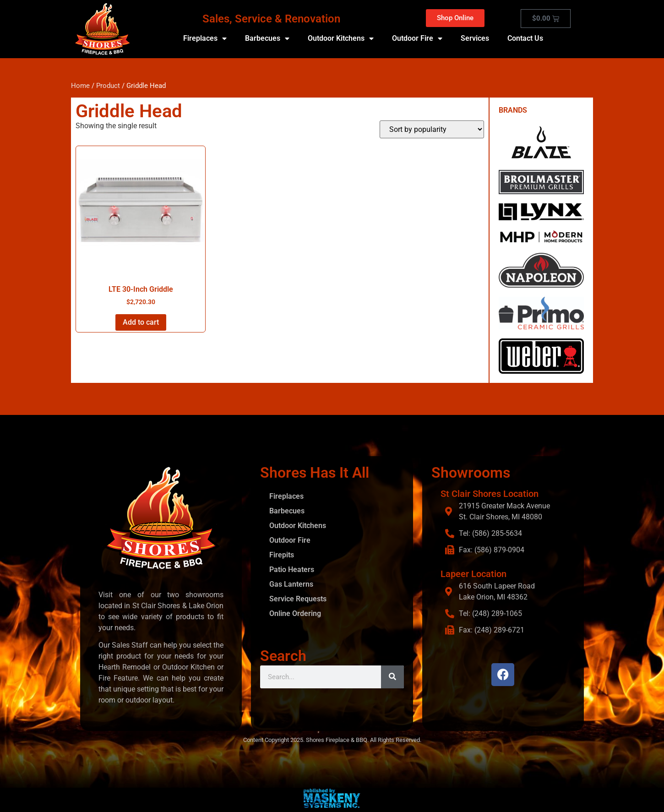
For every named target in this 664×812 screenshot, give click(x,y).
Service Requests (298, 599)
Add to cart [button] (141, 322)
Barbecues (267, 38)
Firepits (282, 555)
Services (475, 38)
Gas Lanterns (291, 584)
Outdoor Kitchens (341, 38)
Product (108, 86)
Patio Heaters (292, 569)
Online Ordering (295, 613)
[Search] (392, 677)
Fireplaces (205, 38)
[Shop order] (432, 129)
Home (80, 86)
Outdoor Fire (417, 38)
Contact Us (525, 38)
